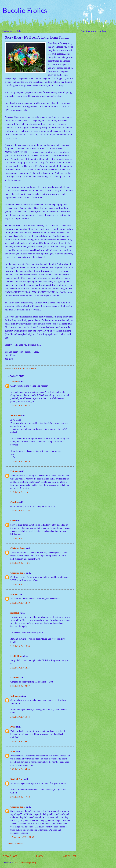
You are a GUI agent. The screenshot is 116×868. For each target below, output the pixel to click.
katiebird (15, 613)
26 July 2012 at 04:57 (20, 742)
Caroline (14, 502)
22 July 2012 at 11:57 (20, 585)
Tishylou (14, 382)
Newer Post (10, 856)
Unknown (15, 471)
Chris (13, 521)
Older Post (70, 856)
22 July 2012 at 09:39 (20, 461)
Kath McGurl (17, 779)
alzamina (15, 678)
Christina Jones (18, 548)
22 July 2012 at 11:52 (20, 538)
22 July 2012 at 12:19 (20, 603)
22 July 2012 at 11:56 (20, 563)
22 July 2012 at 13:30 (20, 646)
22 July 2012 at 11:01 (20, 492)
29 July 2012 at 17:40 (20, 797)
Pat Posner (16, 416)
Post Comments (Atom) (25, 863)
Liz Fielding (16, 656)
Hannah (14, 594)
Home (40, 856)
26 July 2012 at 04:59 (20, 769)
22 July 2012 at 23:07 (20, 686)
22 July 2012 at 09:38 (20, 406)
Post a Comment (15, 844)
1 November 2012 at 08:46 (22, 837)
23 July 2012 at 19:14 (20, 717)
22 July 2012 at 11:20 (20, 511)
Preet (13, 727)
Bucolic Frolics (25, 10)
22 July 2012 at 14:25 (20, 668)
